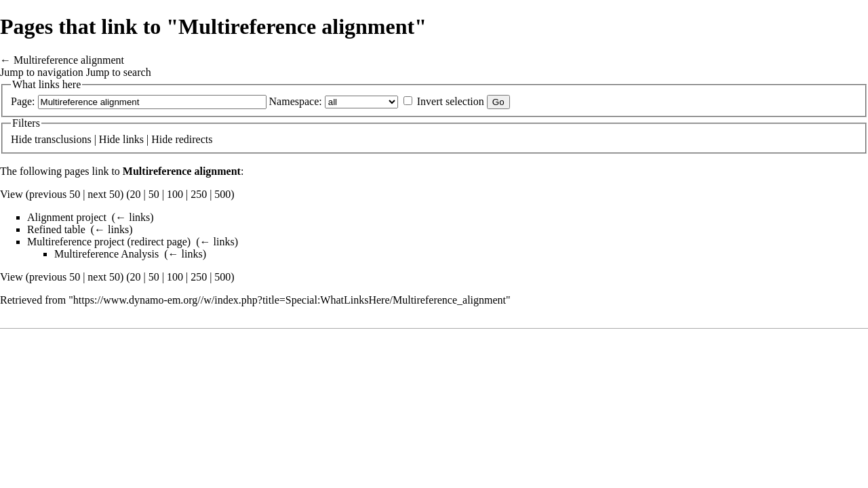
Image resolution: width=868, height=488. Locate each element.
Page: (23, 101)
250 (199, 194)
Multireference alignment (69, 60)
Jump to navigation (42, 72)
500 (222, 194)
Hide (21, 139)
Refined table (56, 229)
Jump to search (119, 72)
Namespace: (296, 101)
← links (133, 217)
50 (154, 194)
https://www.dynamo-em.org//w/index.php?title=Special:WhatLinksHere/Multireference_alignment (290, 300)
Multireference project (76, 242)
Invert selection (451, 101)
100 (175, 194)
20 (136, 194)
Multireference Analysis (106, 254)
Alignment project (67, 217)
